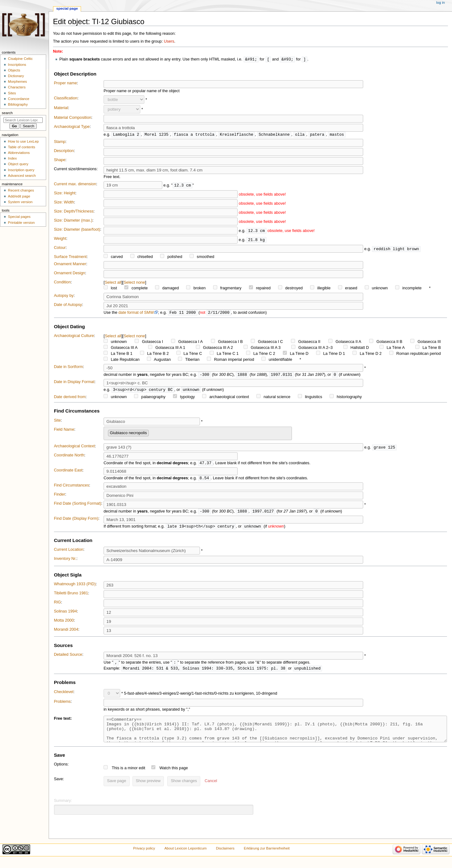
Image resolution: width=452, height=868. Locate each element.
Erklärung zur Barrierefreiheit (267, 856)
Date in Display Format (74, 383)
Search (7, 113)
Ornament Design (70, 274)
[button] (211, 789)
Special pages (19, 217)
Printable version (21, 223)
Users (169, 41)
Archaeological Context (74, 448)
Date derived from (70, 398)
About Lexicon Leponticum (186, 856)
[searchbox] (152, 434)
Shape (60, 160)
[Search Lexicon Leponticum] (23, 120)
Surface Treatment (70, 257)
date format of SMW (136, 313)
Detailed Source (68, 657)
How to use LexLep (23, 141)
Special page (67, 8)
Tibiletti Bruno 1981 (71, 596)
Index (12, 158)
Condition (62, 283)
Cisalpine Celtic (20, 59)
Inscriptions (17, 65)
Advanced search (22, 176)
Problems (62, 705)
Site (57, 422)
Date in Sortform (68, 368)
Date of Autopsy (68, 305)
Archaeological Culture (74, 337)
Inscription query (21, 170)
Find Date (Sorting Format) (78, 506)
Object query (18, 164)
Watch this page (174, 776)
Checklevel (64, 695)
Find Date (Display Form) (76, 521)
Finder (60, 497)
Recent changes (21, 190)
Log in (441, 3)
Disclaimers (225, 856)
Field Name (64, 431)
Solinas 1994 (65, 614)
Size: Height (65, 194)
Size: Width (64, 203)
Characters (17, 87)
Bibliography (18, 104)
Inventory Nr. (65, 561)
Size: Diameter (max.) (73, 221)
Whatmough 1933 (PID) (75, 587)
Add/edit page (19, 196)
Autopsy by (64, 296)
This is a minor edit (128, 776)
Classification (66, 98)
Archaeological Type (72, 127)
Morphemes (17, 82)
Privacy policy (144, 856)
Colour (60, 248)
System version (20, 202)
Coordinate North (69, 457)
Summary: (63, 809)
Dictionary (16, 76)
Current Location (69, 552)
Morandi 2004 (66, 632)
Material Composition (73, 118)
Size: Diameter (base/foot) (77, 230)
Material (61, 108)
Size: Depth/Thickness (74, 212)
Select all (113, 283)
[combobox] (198, 435)
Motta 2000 (64, 623)
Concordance (19, 99)
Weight (60, 239)
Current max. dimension (75, 185)
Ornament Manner (70, 265)
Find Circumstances (72, 487)
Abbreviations (19, 153)
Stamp (60, 142)
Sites (12, 93)
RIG (58, 605)
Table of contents (22, 147)
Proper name (65, 83)
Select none (135, 283)
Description (64, 151)
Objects (14, 70)
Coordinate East (68, 472)
